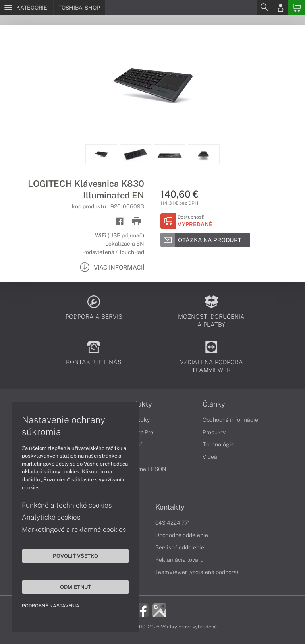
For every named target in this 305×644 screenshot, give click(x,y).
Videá (210, 457)
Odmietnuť (75, 587)
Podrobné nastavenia (51, 606)
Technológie (218, 444)
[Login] (280, 8)
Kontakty (170, 507)
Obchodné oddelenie (182, 535)
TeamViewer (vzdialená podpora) (197, 572)
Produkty (214, 432)
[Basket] (297, 8)
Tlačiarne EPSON (144, 469)
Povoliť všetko (75, 556)
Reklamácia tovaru (179, 560)
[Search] (264, 8)
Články (214, 404)
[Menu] (26, 8)
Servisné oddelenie (180, 547)
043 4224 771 (173, 523)
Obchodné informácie (230, 420)
